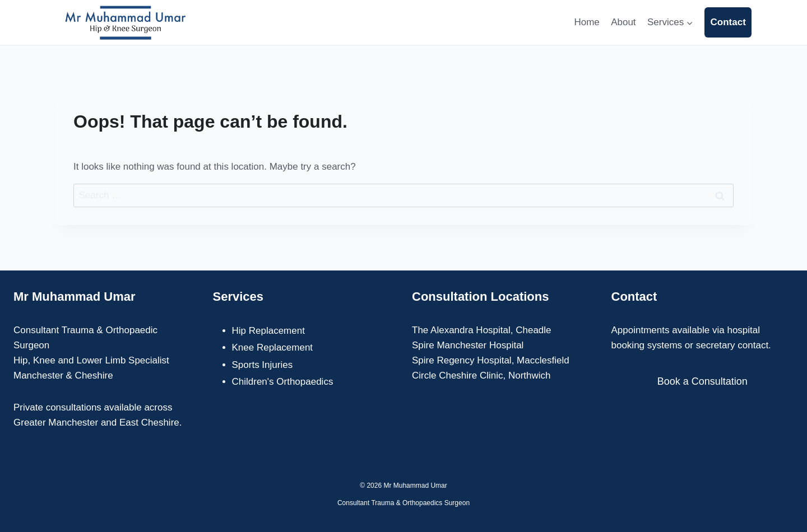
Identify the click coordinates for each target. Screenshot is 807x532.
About (623, 22)
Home (586, 22)
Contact (728, 22)
